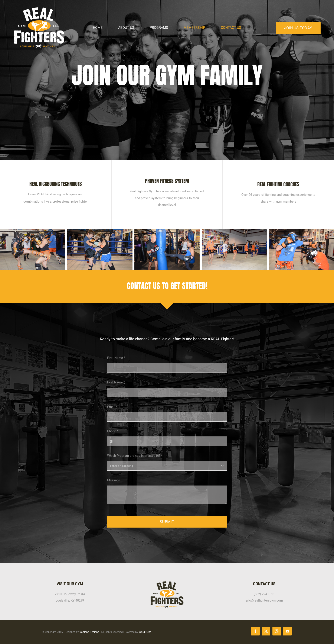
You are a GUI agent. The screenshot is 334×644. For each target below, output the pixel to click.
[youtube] (287, 631)
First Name (116, 358)
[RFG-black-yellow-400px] (167, 583)
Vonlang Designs (89, 632)
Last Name (116, 382)
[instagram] (277, 631)
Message (114, 480)
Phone (113, 431)
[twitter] (266, 631)
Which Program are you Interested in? (135, 456)
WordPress (145, 632)
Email (112, 407)
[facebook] (255, 631)
